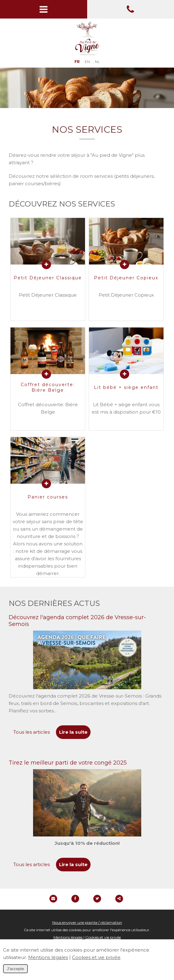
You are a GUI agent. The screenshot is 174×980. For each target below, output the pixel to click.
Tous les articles (32, 732)
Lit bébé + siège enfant (126, 387)
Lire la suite (73, 732)
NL (97, 62)
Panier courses (48, 497)
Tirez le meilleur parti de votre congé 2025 (68, 763)
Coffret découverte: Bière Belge (48, 387)
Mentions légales (68, 937)
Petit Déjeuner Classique (48, 278)
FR (77, 62)
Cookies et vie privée (103, 937)
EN (87, 62)
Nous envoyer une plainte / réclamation (87, 922)
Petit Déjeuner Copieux (126, 278)
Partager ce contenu (119, 899)
